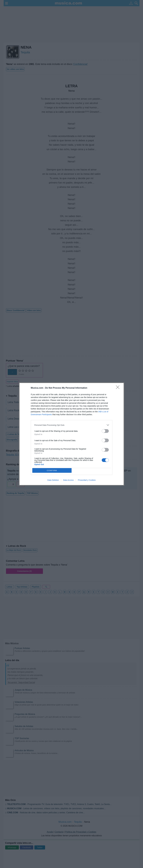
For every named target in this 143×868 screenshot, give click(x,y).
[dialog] (72, 434)
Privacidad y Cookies (87, 480)
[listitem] (72, 425)
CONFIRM (52, 470)
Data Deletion (53, 480)
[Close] (119, 388)
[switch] (105, 431)
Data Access (68, 480)
